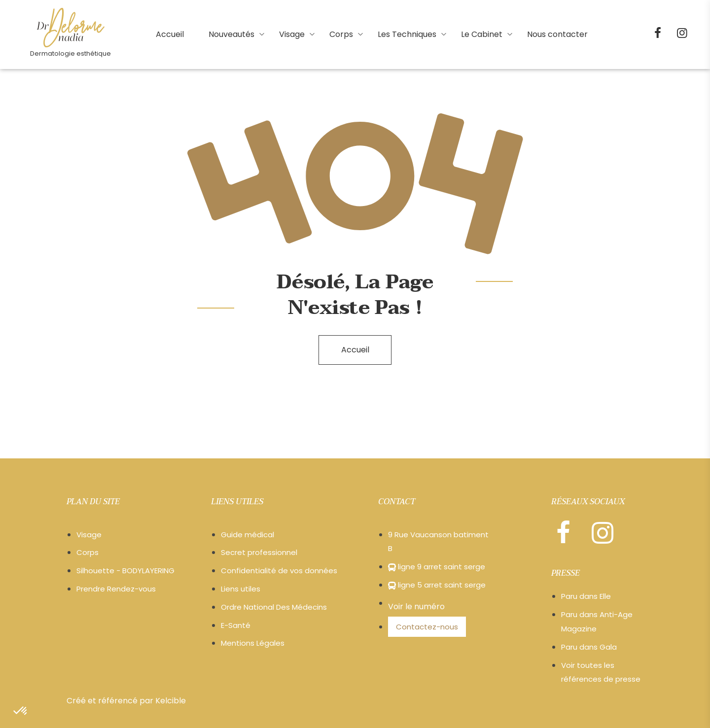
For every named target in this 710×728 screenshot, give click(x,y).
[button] (21, 711)
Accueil (355, 350)
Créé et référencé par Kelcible (126, 701)
